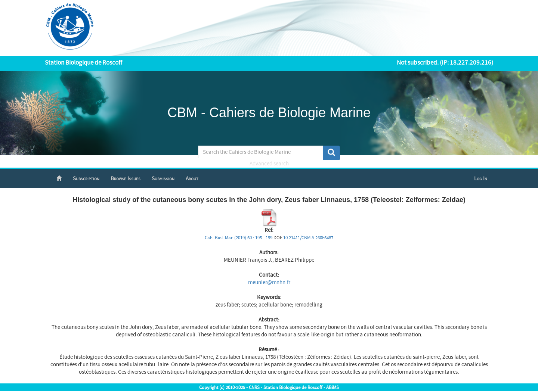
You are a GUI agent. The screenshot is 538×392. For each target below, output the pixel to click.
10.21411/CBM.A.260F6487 (308, 238)
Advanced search (269, 164)
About (192, 179)
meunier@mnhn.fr (269, 282)
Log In (481, 179)
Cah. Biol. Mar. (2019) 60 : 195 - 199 (239, 238)
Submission (163, 179)
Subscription (86, 179)
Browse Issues (126, 179)
